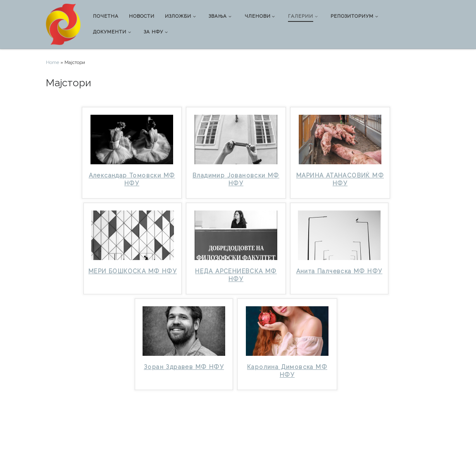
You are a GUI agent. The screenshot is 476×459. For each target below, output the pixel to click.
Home (52, 62)
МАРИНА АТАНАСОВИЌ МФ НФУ (340, 179)
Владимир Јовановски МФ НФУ (236, 179)
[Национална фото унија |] (63, 24)
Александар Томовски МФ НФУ (132, 179)
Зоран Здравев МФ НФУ (184, 367)
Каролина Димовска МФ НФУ (287, 371)
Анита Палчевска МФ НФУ (339, 271)
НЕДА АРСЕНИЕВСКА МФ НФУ (236, 275)
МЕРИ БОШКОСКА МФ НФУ (133, 271)
